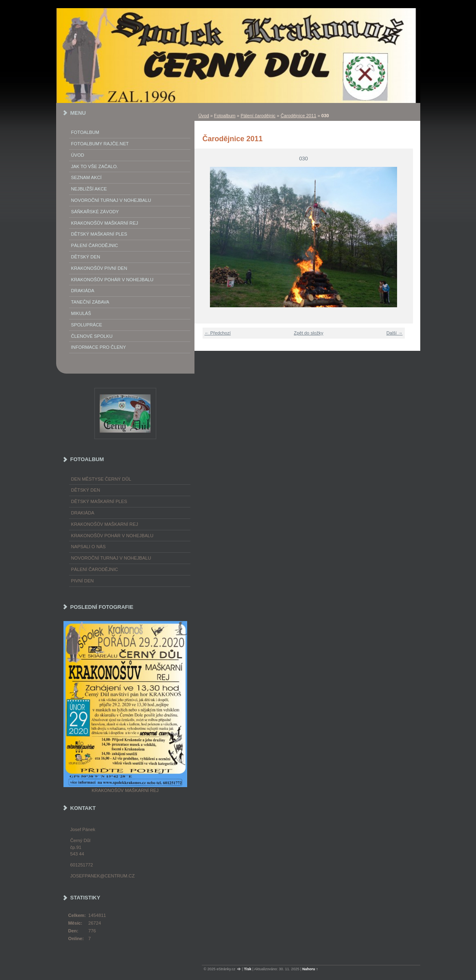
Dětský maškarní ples (99, 234)
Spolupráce (87, 325)
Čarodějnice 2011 (299, 116)
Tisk (248, 969)
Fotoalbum (225, 116)
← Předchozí (218, 333)
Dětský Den (86, 257)
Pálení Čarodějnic (95, 245)
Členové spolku (92, 336)
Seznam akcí (86, 177)
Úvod (204, 116)
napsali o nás (88, 547)
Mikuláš (81, 313)
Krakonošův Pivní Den (99, 268)
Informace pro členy (99, 347)
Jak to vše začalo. (95, 166)
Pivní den (83, 581)
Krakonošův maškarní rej (105, 223)
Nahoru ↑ (310, 969)
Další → (395, 333)
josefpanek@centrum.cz (103, 876)
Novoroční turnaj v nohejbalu (111, 200)
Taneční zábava (90, 302)
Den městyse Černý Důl (101, 479)
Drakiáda (83, 291)
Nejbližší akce (89, 189)
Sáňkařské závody (95, 212)
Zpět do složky (308, 333)
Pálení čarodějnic (258, 116)
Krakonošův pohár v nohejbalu (112, 280)
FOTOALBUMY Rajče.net (100, 144)
